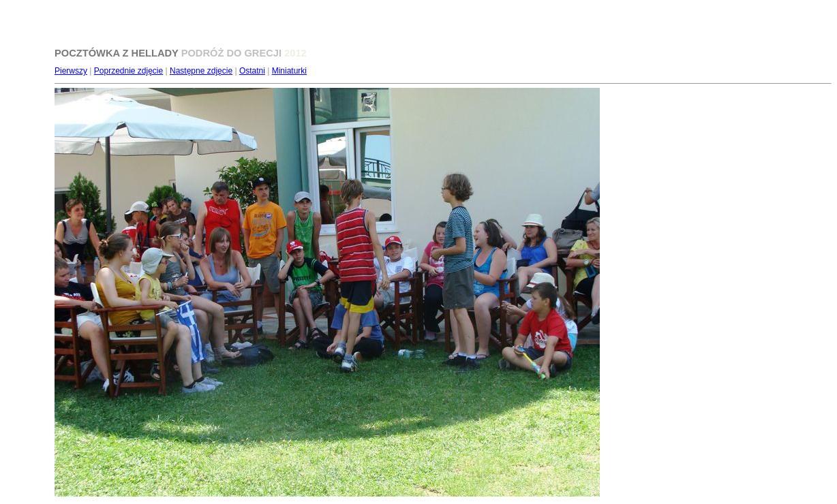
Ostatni (252, 71)
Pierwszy (71, 71)
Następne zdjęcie (201, 71)
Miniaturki (289, 71)
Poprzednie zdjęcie (128, 71)
